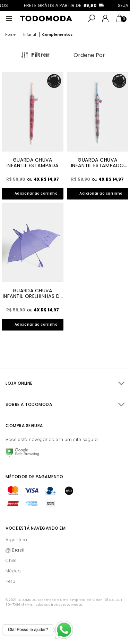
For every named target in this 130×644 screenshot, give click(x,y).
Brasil (18, 550)
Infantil (30, 35)
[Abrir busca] (92, 18)
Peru (10, 581)
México (13, 571)
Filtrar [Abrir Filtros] (40, 55)
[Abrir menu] (9, 18)
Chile (11, 560)
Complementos (57, 35)
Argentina (16, 540)
